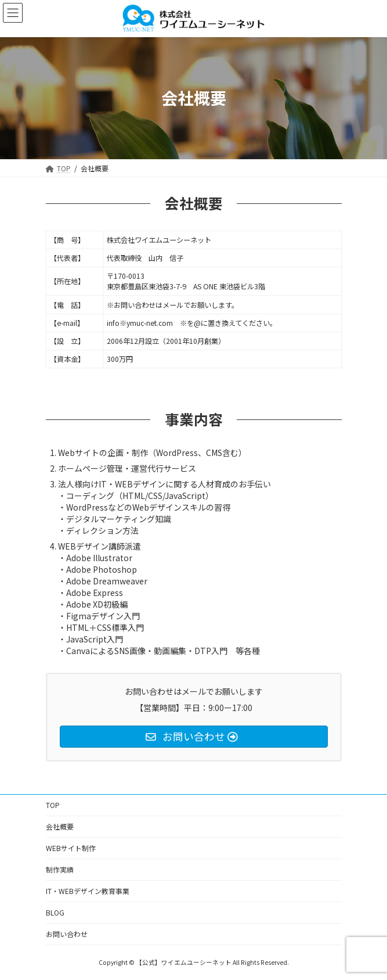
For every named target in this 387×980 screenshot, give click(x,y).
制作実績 (60, 869)
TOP (53, 805)
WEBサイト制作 (71, 848)
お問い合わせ (67, 934)
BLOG (55, 912)
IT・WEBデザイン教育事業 (88, 891)
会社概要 (60, 826)
